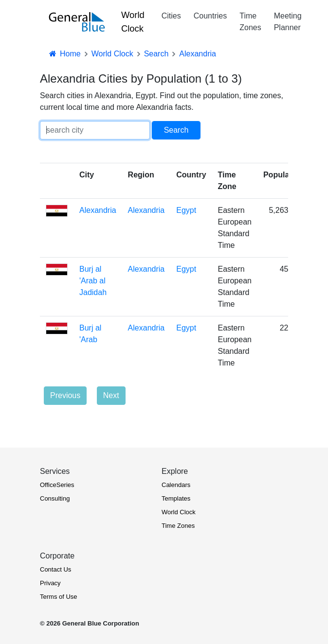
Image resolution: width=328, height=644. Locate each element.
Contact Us (55, 569)
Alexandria (98, 210)
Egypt (186, 210)
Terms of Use (59, 597)
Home (64, 54)
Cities (171, 16)
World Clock (133, 22)
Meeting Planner (288, 22)
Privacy (50, 583)
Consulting (55, 498)
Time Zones (250, 22)
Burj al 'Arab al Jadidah (93, 281)
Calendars (176, 485)
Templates (176, 498)
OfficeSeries (57, 485)
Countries (210, 16)
